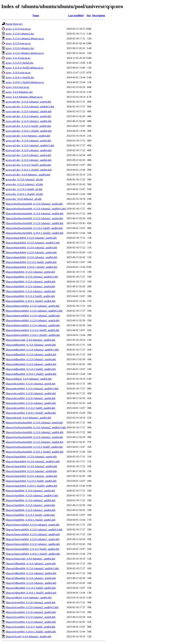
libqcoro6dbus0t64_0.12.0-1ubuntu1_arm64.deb (31, 359)
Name (36, 15)
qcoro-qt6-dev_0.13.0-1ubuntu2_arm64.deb (28, 102)
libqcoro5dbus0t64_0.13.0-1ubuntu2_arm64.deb (31, 564)
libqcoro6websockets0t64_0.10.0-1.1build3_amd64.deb (34, 233)
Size (89, 15)
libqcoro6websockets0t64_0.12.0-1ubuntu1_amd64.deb (34, 223)
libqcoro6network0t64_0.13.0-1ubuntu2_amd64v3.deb (34, 311)
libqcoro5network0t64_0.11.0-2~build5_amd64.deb (32, 549)
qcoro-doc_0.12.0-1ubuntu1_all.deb (24, 184)
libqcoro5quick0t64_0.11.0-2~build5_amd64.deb (31, 481)
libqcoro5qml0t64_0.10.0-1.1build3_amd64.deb (31, 520)
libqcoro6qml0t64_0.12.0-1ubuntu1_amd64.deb (31, 291)
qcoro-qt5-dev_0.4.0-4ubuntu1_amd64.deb (28, 175)
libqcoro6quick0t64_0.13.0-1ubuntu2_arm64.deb (31, 238)
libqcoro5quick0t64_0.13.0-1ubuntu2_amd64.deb (31, 466)
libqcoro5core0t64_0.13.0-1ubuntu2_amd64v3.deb (32, 607)
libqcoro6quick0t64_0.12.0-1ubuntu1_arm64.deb (31, 252)
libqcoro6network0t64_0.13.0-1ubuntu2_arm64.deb (33, 306)
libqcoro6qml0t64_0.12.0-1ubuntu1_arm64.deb (30, 286)
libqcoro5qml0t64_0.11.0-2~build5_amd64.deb (30, 515)
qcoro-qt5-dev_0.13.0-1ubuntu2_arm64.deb (28, 141)
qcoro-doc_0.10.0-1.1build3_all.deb (24, 194)
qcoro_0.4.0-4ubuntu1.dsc (19, 92)
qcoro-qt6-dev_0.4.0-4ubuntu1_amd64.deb (28, 136)
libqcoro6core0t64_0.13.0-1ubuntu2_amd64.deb (31, 393)
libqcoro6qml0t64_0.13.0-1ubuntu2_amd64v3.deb (32, 277)
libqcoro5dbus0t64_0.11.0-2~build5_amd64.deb (31, 588)
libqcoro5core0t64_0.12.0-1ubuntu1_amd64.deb (31, 622)
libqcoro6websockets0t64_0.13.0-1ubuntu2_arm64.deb (34, 204)
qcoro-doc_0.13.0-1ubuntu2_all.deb (24, 179)
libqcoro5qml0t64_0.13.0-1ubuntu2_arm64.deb (30, 491)
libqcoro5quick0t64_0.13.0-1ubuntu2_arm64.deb (31, 457)
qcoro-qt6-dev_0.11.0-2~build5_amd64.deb (28, 126)
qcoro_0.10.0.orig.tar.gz (18, 73)
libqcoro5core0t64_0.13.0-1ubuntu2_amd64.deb (31, 612)
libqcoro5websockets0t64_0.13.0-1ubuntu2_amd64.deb (34, 432)
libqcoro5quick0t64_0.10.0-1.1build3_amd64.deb (31, 486)
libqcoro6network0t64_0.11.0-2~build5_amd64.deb (32, 330)
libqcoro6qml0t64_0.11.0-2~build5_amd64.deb (30, 296)
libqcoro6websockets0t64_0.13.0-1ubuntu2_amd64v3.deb (36, 209)
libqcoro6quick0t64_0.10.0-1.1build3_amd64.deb (31, 267)
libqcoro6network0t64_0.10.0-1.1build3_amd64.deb (33, 335)
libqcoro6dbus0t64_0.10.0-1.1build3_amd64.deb (31, 374)
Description (99, 15)
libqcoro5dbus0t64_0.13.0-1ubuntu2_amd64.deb (31, 573)
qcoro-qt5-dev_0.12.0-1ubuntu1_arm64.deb (28, 155)
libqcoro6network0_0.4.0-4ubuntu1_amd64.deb (30, 340)
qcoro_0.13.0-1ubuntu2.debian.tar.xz (25, 38)
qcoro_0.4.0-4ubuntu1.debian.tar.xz (24, 97)
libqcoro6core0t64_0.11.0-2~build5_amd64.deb (30, 408)
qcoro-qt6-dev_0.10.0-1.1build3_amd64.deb (29, 131)
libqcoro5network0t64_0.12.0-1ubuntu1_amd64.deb (33, 544)
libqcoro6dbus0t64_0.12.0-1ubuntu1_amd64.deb (31, 364)
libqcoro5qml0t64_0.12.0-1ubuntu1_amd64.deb (31, 510)
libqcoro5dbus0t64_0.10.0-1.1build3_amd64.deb (31, 593)
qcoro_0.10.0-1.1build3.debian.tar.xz (25, 82)
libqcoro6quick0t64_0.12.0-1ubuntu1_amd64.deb (31, 257)
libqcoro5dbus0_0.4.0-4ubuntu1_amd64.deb (29, 598)
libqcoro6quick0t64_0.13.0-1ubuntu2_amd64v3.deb (33, 243)
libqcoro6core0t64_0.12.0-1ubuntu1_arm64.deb (31, 398)
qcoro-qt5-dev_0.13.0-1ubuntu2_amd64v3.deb (30, 145)
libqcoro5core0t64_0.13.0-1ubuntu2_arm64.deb (31, 602)
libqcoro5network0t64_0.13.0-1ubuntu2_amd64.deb (33, 534)
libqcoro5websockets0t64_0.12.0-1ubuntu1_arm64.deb (34, 437)
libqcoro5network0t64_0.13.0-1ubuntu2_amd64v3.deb (34, 530)
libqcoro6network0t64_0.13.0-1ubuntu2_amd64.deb (33, 316)
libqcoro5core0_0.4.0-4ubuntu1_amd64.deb (28, 636)
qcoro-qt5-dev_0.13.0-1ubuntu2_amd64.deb (29, 150)
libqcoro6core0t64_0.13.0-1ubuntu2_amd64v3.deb (32, 389)
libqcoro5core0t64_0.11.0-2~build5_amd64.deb (30, 627)
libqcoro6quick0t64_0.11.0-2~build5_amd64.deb (31, 262)
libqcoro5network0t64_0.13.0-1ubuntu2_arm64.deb (33, 525)
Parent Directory (14, 24)
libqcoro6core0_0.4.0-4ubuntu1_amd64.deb (28, 418)
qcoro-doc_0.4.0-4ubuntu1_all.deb (24, 199)
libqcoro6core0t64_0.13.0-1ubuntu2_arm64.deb (31, 384)
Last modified (76, 15)
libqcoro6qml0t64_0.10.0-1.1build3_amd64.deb (31, 301)
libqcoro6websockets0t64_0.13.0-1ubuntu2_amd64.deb (34, 214)
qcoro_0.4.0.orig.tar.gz (17, 87)
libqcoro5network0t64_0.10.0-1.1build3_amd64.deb (33, 554)
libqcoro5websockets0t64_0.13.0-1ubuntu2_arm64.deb (34, 423)
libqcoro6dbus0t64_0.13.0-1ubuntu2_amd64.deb (31, 354)
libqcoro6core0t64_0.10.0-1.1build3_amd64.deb (31, 413)
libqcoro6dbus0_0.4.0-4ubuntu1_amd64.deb (29, 379)
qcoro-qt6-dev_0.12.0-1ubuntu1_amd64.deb (29, 121)
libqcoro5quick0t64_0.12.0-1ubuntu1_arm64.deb (31, 471)
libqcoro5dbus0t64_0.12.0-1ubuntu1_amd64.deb (31, 583)
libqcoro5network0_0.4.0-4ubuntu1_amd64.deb (30, 559)
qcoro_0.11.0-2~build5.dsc (20, 63)
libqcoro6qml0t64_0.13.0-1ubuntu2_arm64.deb (30, 272)
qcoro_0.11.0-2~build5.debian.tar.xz (24, 68)
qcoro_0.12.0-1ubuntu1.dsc (20, 48)
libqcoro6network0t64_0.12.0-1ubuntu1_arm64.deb (33, 320)
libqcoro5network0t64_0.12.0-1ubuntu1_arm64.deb (33, 539)
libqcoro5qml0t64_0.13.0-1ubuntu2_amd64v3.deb (32, 495)
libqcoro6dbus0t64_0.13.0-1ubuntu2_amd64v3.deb (32, 350)
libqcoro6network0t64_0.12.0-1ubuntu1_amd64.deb (33, 325)
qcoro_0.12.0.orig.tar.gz (18, 43)
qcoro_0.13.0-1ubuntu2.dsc (20, 34)
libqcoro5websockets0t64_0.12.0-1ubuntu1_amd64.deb (34, 442)
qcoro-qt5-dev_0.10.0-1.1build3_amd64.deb (29, 170)
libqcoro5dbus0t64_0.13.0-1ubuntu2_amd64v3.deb (32, 568)
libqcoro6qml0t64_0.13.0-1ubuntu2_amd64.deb (31, 282)
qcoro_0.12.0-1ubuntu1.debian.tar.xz (25, 53)
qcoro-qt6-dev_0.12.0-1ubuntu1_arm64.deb (28, 116)
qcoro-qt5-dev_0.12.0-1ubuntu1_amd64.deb (29, 160)
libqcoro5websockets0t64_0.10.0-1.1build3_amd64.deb (34, 452)
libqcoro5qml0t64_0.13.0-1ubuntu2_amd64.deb (31, 500)
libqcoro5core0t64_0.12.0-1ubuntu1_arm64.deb (31, 617)
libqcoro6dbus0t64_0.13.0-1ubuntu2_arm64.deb (31, 345)
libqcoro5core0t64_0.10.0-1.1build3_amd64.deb (31, 632)
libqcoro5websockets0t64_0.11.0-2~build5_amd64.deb (34, 447)
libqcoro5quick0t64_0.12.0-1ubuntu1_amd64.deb (31, 476)
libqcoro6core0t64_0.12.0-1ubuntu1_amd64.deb (31, 403)
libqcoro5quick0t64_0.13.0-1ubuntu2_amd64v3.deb (33, 461)
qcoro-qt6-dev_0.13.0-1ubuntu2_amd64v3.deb (30, 107)
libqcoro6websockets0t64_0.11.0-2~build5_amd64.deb (34, 228)
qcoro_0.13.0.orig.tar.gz (18, 29)
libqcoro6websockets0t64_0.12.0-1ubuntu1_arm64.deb (34, 218)
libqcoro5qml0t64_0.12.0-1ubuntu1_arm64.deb (30, 505)
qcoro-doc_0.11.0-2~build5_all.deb (24, 189)
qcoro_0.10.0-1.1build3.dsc (20, 77)
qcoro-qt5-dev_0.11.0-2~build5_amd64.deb (28, 165)
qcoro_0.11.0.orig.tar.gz (18, 58)
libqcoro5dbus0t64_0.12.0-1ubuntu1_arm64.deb (31, 578)
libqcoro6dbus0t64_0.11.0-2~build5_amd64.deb (31, 369)
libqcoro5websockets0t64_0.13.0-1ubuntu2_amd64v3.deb (36, 427)
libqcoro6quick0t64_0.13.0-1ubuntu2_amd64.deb (31, 248)
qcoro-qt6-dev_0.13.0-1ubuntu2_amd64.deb (29, 111)
